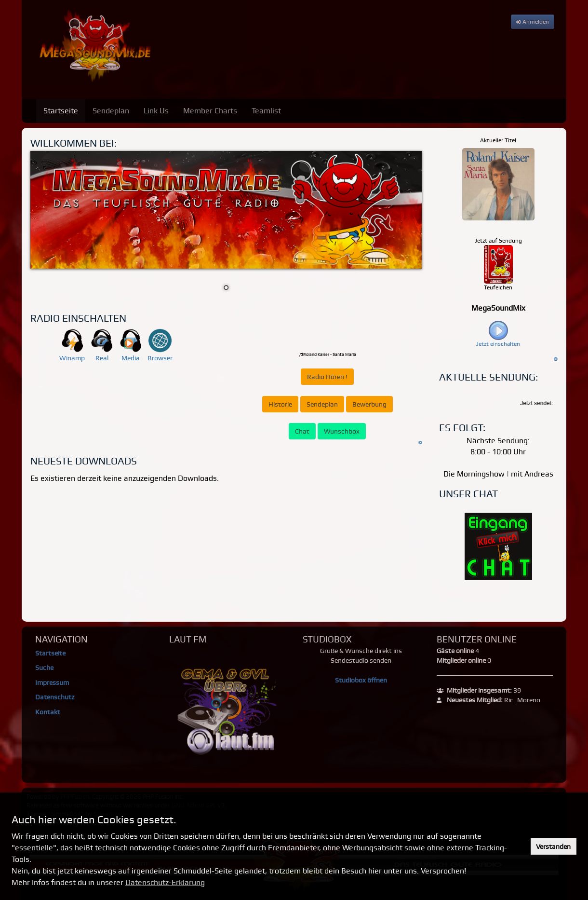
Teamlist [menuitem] (266, 111)
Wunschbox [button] (342, 431)
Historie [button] (280, 404)
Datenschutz (55, 697)
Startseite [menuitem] (61, 111)
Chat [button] (302, 431)
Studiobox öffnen (361, 680)
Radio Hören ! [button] (327, 377)
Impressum (52, 682)
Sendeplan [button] (322, 404)
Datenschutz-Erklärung (165, 882)
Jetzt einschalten (498, 344)
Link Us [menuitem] (156, 111)
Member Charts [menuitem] (210, 111)
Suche (44, 668)
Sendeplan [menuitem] (111, 111)
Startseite (50, 653)
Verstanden (553, 846)
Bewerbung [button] (369, 404)
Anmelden (533, 22)
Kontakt (48, 712)
